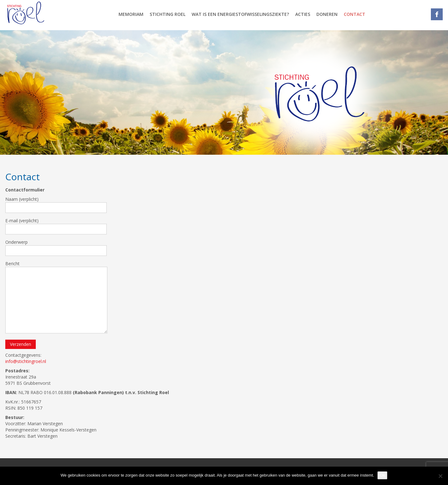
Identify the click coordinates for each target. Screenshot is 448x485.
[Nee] (440, 476)
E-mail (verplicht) (56, 226)
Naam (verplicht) (56, 205)
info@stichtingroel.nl (26, 361)
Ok (383, 475)
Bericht (56, 297)
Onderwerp (56, 247)
